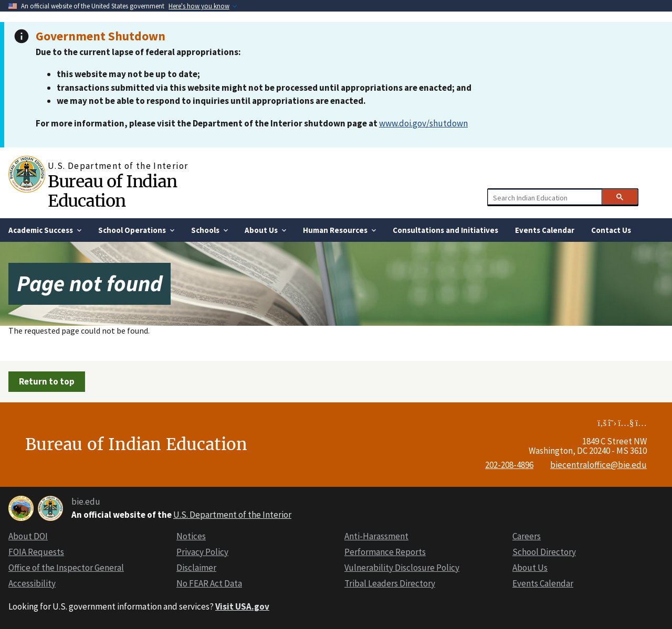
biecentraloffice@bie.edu (598, 465)
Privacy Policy (202, 552)
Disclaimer (196, 568)
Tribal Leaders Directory (390, 583)
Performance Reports (385, 552)
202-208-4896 (509, 465)
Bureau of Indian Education (112, 191)
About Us (530, 568)
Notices (191, 536)
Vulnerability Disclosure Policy (402, 568)
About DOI (28, 536)
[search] (544, 197)
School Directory (544, 552)
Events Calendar (543, 583)
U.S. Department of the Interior (232, 515)
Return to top (47, 381)
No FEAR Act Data (209, 583)
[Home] (28, 174)
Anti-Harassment (376, 536)
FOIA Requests (36, 552)
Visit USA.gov (242, 606)
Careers (527, 536)
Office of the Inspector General (66, 568)
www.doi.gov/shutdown (423, 123)
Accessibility (32, 583)
